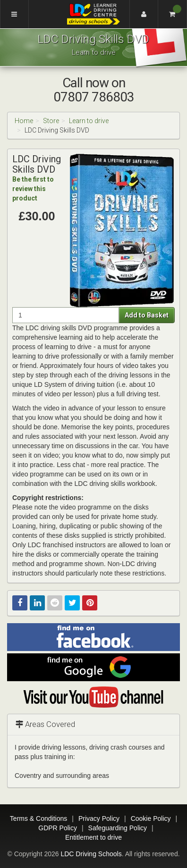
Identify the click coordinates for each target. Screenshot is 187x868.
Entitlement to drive (93, 837)
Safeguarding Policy (118, 828)
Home (24, 121)
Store (51, 121)
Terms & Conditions (38, 818)
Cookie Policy (151, 818)
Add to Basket (147, 315)
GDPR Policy (58, 828)
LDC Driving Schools (91, 854)
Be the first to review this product (33, 189)
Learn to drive (89, 121)
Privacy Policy (99, 818)
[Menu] (14, 14)
